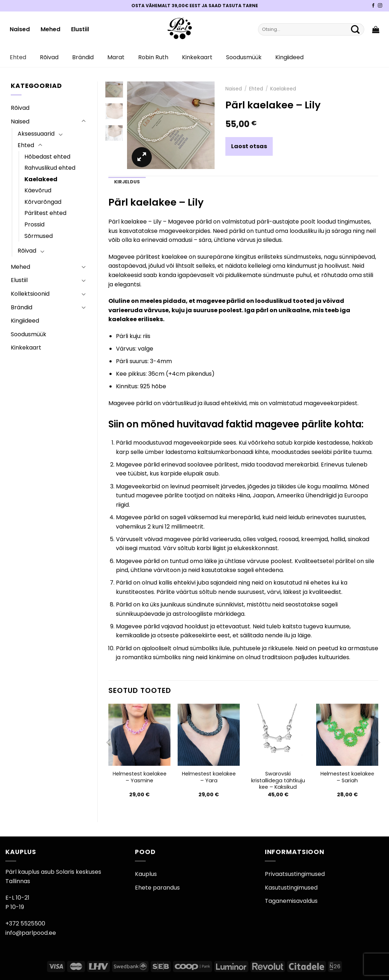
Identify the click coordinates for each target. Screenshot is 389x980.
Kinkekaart (197, 57)
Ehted (18, 57)
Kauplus (146, 874)
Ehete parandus (157, 888)
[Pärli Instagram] (380, 6)
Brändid (83, 57)
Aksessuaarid (36, 134)
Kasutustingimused (291, 888)
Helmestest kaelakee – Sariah (347, 777)
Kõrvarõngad (43, 202)
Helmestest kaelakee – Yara (209, 777)
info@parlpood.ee (31, 933)
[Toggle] (84, 121)
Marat (116, 57)
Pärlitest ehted (45, 213)
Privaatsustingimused (295, 874)
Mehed (50, 29)
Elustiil (80, 29)
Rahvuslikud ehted (50, 168)
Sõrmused (39, 236)
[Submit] (355, 29)
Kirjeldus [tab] (127, 182)
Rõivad (49, 57)
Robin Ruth (153, 57)
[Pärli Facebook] (373, 6)
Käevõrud (38, 190)
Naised (20, 29)
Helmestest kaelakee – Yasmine (140, 777)
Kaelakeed (41, 179)
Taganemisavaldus (291, 901)
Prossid (34, 224)
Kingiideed (289, 57)
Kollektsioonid (30, 294)
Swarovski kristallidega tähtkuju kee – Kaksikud (278, 780)
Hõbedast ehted (47, 157)
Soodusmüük (244, 57)
